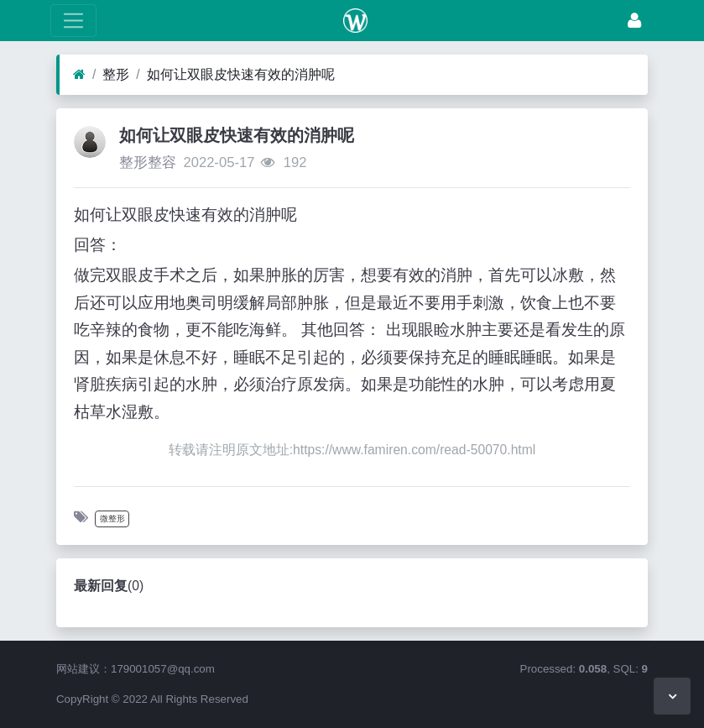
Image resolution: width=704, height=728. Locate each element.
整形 (116, 74)
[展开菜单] (73, 21)
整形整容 (148, 162)
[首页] (79, 75)
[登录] (634, 21)
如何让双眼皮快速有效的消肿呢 (241, 74)
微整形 (112, 519)
